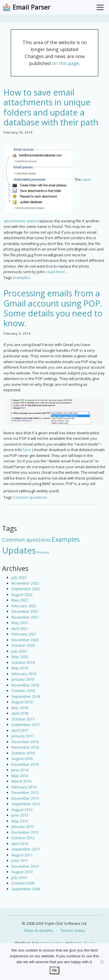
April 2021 (20, 628)
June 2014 (20, 770)
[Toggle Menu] (100, 7)
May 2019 (20, 668)
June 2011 (20, 860)
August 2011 (22, 855)
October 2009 (23, 883)
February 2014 (24, 787)
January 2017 (23, 736)
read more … (58, 272)
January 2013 (23, 826)
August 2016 (22, 759)
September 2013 (26, 804)
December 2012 (25, 832)
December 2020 (25, 640)
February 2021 (24, 634)
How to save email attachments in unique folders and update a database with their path (51, 107)
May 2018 (20, 708)
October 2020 (23, 645)
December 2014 (25, 764)
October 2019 (23, 662)
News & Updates (39, 930)
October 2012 (23, 838)
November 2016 (25, 747)
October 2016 (23, 753)
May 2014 (20, 776)
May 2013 (20, 821)
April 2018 (20, 713)
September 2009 (26, 889)
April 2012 (20, 844)
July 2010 (19, 878)
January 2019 (23, 679)
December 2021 (25, 611)
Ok (54, 970)
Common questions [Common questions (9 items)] (26, 540)
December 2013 (25, 792)
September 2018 (26, 696)
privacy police (52, 943)
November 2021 (25, 617)
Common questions (30, 497)
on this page (65, 63)
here (27, 450)
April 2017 (20, 730)
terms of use (84, 943)
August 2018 (22, 702)
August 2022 (22, 595)
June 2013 (20, 815)
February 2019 (24, 674)
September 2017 (26, 725)
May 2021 (20, 623)
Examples (21, 278)
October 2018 (23, 691)
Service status (73, 930)
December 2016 (25, 742)
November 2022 (25, 583)
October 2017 (23, 719)
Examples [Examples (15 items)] (66, 539)
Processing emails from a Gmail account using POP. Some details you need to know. (53, 308)
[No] (102, 962)
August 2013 (22, 810)
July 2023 (19, 577)
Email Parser (31, 7)
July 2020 (19, 651)
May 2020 (20, 657)
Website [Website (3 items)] (43, 552)
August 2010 (22, 872)
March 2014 (21, 781)
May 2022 (20, 600)
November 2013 (25, 798)
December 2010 (25, 866)
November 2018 (25, 685)
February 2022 (24, 606)
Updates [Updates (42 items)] (19, 550)
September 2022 (26, 589)
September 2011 (26, 849)
